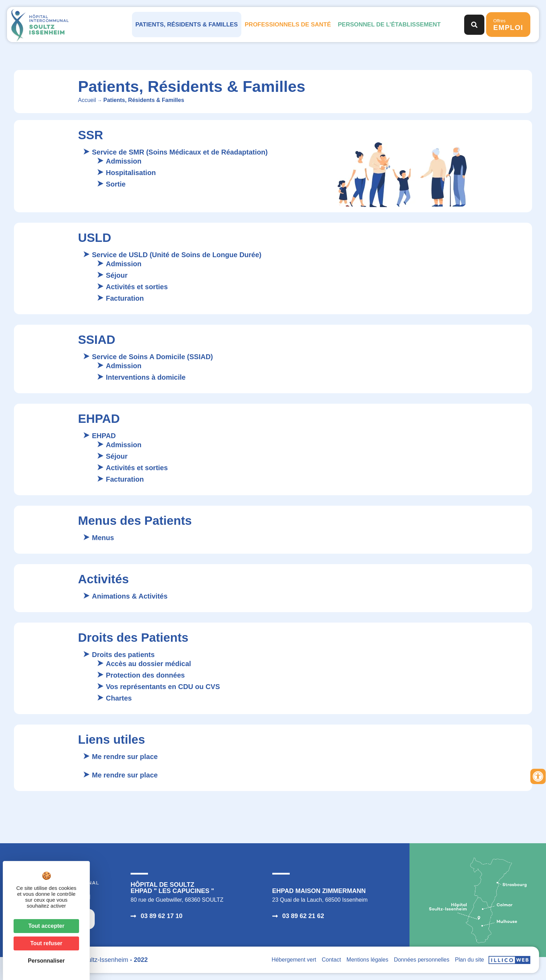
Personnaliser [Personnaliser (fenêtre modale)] (46, 961)
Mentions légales (367, 960)
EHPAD (104, 436)
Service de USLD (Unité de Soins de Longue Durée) (177, 255)
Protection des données (145, 675)
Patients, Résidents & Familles (187, 25)
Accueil (87, 100)
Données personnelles (422, 960)
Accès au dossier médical (149, 664)
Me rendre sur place (125, 757)
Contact (331, 960)
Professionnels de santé (288, 25)
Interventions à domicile (146, 377)
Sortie (116, 184)
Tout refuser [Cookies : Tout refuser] (46, 943)
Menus (103, 538)
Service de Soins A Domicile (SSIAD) (153, 357)
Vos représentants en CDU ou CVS (163, 687)
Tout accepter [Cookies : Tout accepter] (46, 926)
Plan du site (469, 960)
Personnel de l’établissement (389, 25)
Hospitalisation (131, 173)
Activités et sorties (137, 287)
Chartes (119, 698)
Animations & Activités (130, 596)
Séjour (117, 275)
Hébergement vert (294, 960)
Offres (508, 25)
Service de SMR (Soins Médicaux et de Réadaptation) (180, 152)
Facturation (125, 298)
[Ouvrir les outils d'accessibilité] (538, 776)
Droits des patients (123, 655)
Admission (124, 161)
